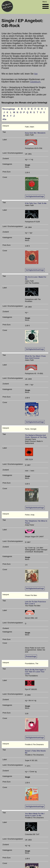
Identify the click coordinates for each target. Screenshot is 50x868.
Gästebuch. (36, 82)
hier (36, 74)
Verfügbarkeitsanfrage (35, 196)
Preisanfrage (31, 656)
